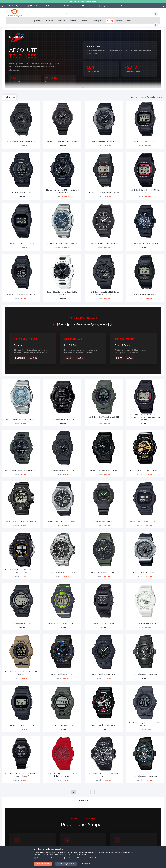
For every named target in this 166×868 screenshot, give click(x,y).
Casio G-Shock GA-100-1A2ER (86, 628)
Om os (54, 844)
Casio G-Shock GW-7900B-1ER (86, 396)
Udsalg (110, 21)
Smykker (86, 21)
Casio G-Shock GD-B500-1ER (117, 582)
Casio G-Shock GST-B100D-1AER (86, 534)
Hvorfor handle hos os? (60, 851)
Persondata (104, 851)
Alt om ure (55, 855)
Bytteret (15, 6)
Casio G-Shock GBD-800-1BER (54, 181)
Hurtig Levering (50, 6)
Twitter (132, 852)
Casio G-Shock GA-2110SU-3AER (117, 534)
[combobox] (85, 13)
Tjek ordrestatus (35, 855)
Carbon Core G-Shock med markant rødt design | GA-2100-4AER (86, 719)
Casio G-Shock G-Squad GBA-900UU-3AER (54, 442)
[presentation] (2, 6)
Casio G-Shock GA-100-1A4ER (118, 674)
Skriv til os (33, 848)
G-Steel (11, 106)
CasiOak (11, 110)
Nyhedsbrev (33, 858)
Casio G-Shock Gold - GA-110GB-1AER (149, 442)
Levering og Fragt (58, 848)
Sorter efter (143, 95)
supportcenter (96, 830)
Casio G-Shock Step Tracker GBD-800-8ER (86, 581)
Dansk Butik (68, 6)
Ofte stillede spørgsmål (37, 851)
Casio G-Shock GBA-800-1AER (118, 628)
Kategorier (98, 21)
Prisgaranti (33, 6)
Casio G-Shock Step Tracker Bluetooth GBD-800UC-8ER (149, 673)
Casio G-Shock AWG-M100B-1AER (149, 627)
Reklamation (104, 848)
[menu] (83, 20)
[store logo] (15, 13)
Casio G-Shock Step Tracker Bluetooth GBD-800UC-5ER (54, 627)
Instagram (134, 844)
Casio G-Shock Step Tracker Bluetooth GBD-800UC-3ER (118, 395)
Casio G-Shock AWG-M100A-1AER (149, 720)
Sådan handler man (107, 844)
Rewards (129, 21)
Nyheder (119, 21)
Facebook (134, 848)
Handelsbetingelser (107, 855)
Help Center (33, 844)
